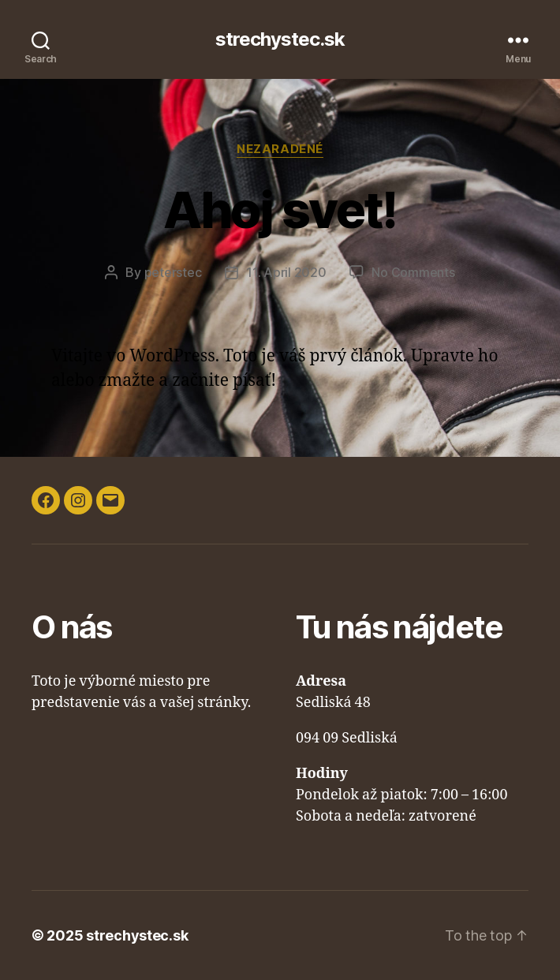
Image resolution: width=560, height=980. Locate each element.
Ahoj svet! (280, 209)
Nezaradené (280, 149)
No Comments (413, 272)
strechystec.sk (280, 39)
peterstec (173, 272)
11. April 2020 (286, 272)
